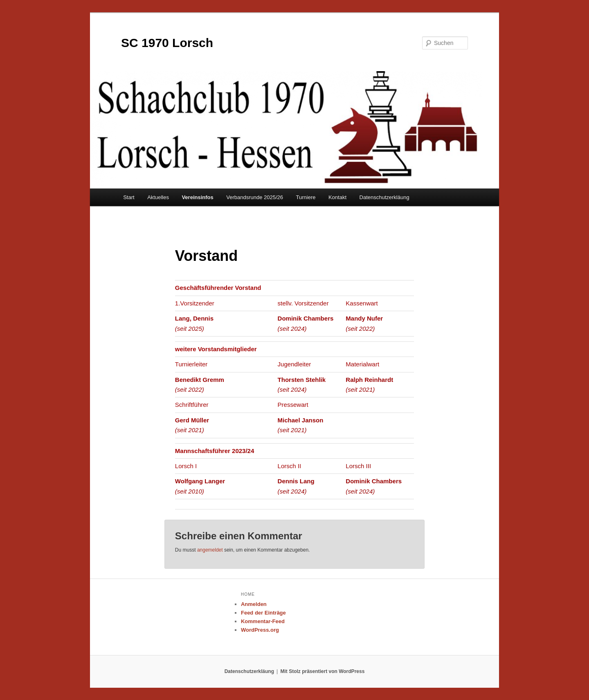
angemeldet (210, 550)
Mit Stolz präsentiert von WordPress (323, 671)
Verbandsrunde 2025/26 (255, 197)
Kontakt (337, 197)
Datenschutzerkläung (384, 197)
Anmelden (254, 604)
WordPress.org (260, 630)
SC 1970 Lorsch (167, 43)
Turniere (306, 197)
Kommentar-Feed (263, 621)
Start (129, 197)
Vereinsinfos (197, 197)
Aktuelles (158, 197)
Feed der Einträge (263, 613)
